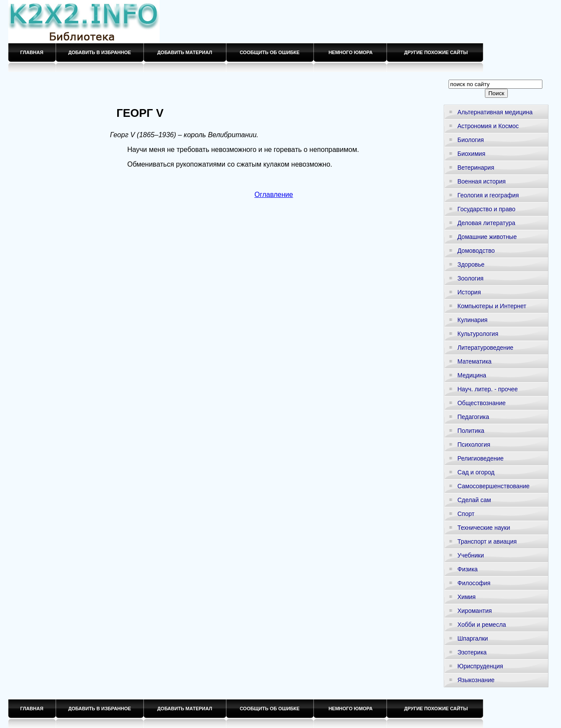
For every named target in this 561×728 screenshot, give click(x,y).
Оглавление (274, 195)
